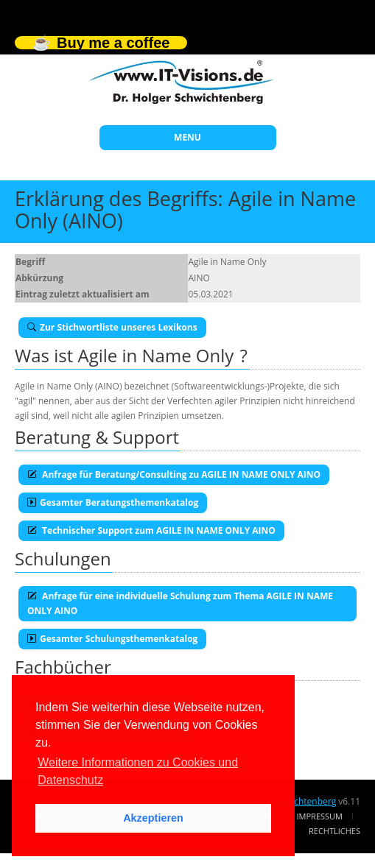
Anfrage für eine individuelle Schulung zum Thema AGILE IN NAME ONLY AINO (180, 603)
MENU (187, 137)
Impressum (320, 816)
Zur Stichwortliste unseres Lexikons (112, 327)
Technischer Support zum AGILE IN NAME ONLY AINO (151, 530)
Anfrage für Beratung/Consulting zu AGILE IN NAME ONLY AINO (174, 474)
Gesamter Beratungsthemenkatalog (113, 502)
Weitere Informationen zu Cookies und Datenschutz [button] (138, 771)
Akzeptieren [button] (153, 818)
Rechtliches (334, 831)
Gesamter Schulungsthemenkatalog (112, 639)
